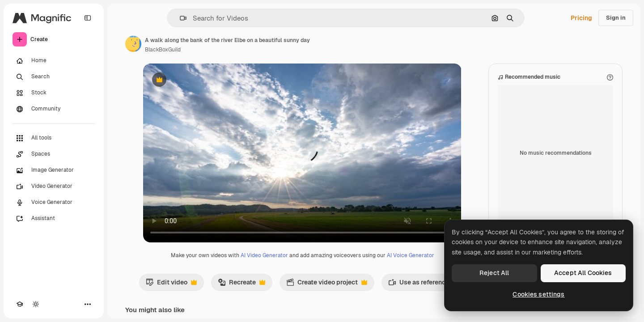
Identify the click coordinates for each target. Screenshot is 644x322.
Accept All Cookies (583, 273)
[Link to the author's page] (133, 44)
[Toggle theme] (36, 304)
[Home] (54, 61)
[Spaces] (54, 154)
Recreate (241, 284)
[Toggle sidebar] (88, 18)
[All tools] (54, 138)
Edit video (171, 284)
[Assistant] (54, 219)
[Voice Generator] (54, 203)
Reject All (494, 273)
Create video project (327, 284)
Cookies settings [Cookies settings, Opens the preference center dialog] (538, 294)
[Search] (54, 77)
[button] (180, 18)
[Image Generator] (54, 170)
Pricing (581, 18)
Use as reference (423, 284)
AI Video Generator (264, 255)
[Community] (54, 109)
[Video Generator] (54, 186)
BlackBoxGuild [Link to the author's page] (163, 50)
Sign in (616, 18)
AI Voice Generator (411, 255)
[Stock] (54, 93)
